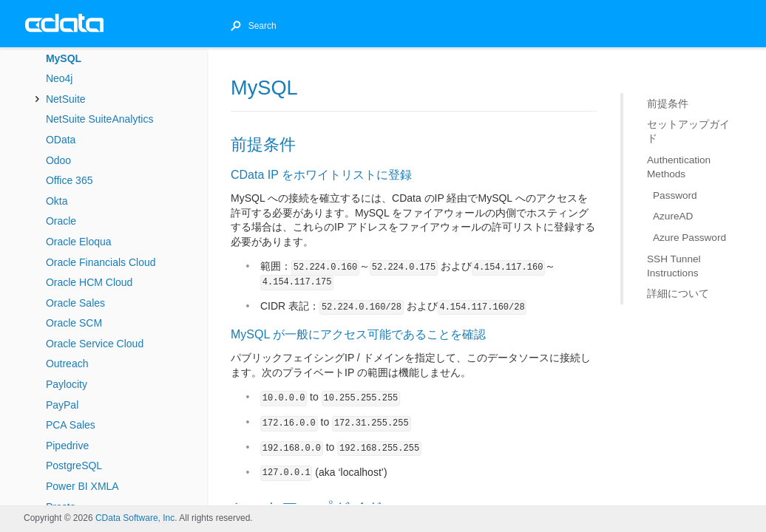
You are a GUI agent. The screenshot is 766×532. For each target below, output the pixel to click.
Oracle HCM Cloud (89, 282)
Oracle (61, 221)
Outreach (67, 364)
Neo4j (60, 78)
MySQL (64, 58)
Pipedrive (67, 446)
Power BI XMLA (82, 486)
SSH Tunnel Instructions (674, 265)
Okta (57, 201)
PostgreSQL (74, 465)
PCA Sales (71, 425)
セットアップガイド (688, 132)
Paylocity (67, 384)
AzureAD (673, 216)
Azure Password (689, 238)
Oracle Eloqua (79, 242)
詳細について (678, 294)
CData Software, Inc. (136, 518)
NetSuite (66, 99)
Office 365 (70, 180)
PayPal (62, 405)
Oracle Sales (75, 303)
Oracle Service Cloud (95, 344)
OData (61, 140)
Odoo (58, 160)
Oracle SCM (74, 323)
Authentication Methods (679, 167)
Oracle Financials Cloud (101, 262)
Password (675, 195)
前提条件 (668, 104)
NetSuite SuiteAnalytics (100, 119)
